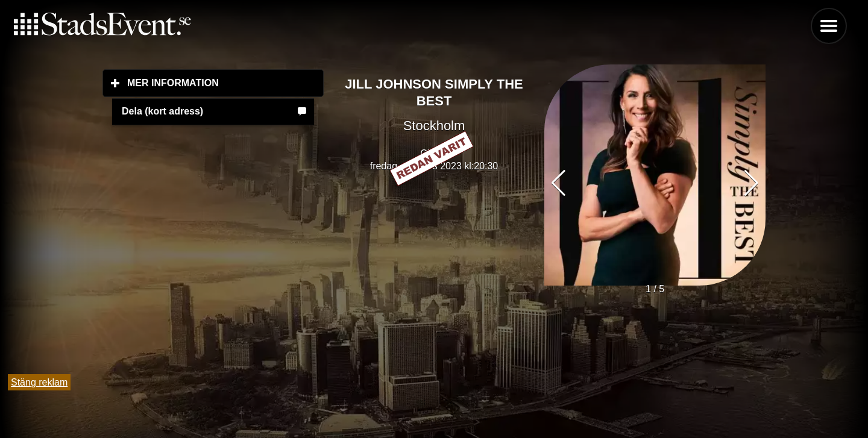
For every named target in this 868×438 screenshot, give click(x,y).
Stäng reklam (39, 382)
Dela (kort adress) (162, 111)
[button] (751, 183)
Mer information (225, 83)
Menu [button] (829, 26)
